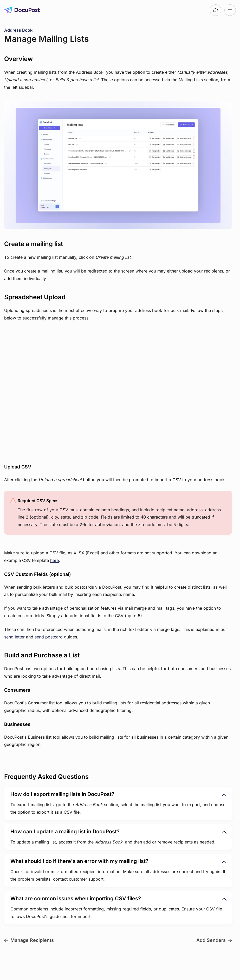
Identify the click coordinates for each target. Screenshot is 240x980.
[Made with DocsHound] (216, 10)
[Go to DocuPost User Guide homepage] (22, 10)
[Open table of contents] (230, 10)
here (54, 560)
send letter (14, 637)
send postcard (49, 637)
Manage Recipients (29, 940)
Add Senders (214, 940)
